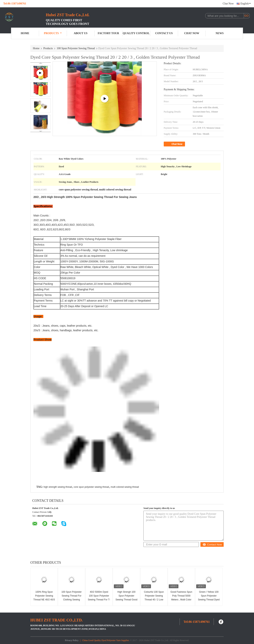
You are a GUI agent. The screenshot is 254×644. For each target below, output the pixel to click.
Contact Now (212, 545)
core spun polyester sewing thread (91, 487)
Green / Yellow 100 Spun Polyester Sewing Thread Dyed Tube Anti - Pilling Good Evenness (209, 600)
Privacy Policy (72, 640)
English (246, 4)
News (220, 33)
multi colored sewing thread (125, 487)
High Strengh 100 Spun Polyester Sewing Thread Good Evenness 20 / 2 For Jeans (126, 600)
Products (53, 33)
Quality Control (136, 33)
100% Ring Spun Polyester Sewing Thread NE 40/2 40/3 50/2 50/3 (44, 598)
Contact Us (164, 33)
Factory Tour (108, 33)
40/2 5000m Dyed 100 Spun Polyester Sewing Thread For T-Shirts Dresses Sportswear (99, 600)
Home (25, 33)
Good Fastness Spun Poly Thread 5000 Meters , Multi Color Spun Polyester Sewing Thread (181, 600)
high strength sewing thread (58, 487)
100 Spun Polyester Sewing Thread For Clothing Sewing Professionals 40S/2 (72, 598)
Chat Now (228, 4)
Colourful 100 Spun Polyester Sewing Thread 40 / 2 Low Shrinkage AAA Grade (154, 600)
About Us (81, 33)
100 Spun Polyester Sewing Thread (76, 48)
